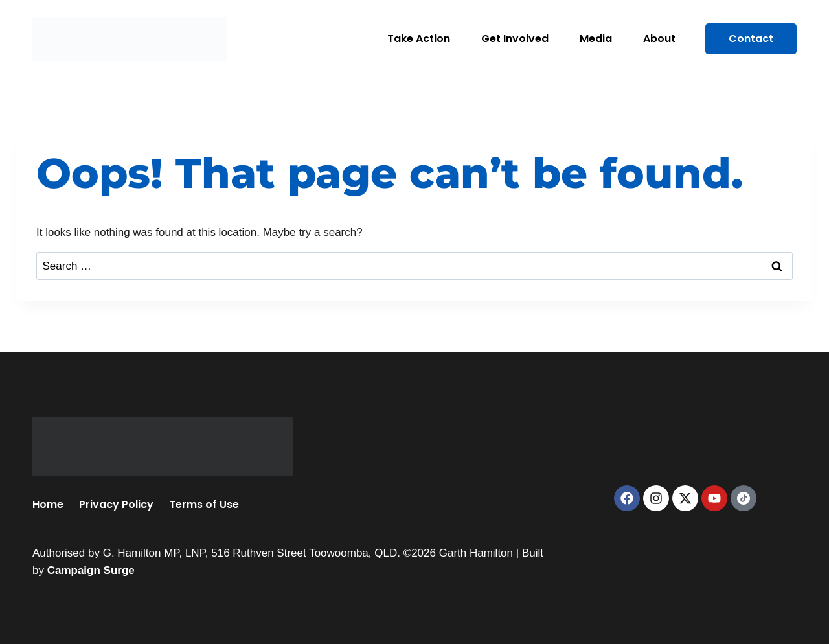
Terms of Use (204, 504)
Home (48, 504)
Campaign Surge (91, 570)
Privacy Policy (116, 504)
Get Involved (515, 39)
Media (596, 39)
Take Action (419, 39)
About (659, 39)
